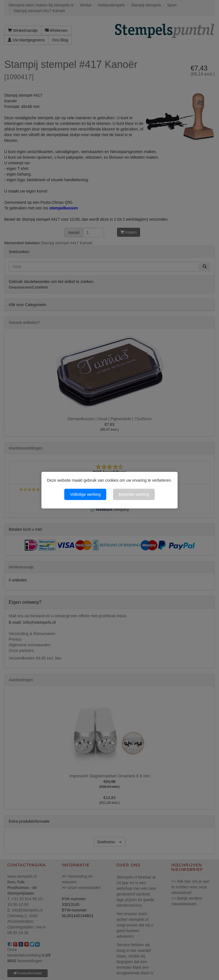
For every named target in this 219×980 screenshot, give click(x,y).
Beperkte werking (134, 494)
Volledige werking (85, 494)
